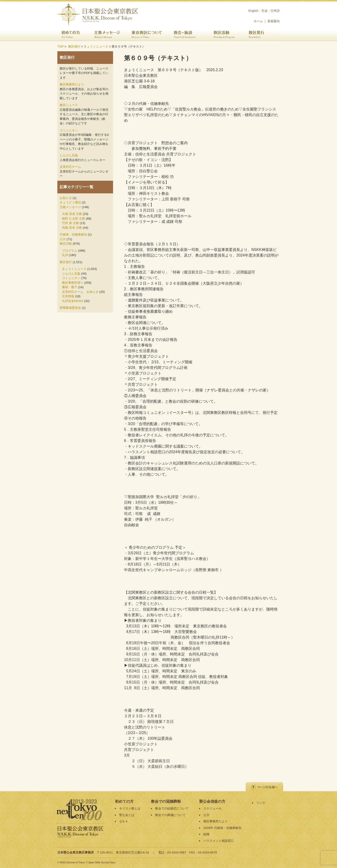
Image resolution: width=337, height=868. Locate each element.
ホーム (258, 21)
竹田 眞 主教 (70, 223)
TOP (60, 46)
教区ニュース (69, 105)
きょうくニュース (96, 46)
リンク (261, 803)
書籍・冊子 (70, 287)
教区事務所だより (72, 84)
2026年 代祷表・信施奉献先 (222, 828)
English (253, 11)
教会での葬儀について (170, 815)
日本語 (275, 11)
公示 (63, 239)
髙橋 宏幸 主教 (72, 228)
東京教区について (149, 35)
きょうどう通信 (70, 202)
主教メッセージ (109, 35)
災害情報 (68, 296)
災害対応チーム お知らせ (80, 292)
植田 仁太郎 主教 (73, 219)
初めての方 (74, 35)
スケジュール (212, 808)
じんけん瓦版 (69, 155)
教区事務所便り (73, 283)
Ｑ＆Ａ (124, 821)
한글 (264, 11)
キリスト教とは (130, 808)
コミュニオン (69, 130)
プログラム (70, 251)
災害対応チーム (70, 167)
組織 (206, 834)
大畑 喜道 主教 (72, 214)
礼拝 (65, 255)
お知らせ (66, 198)
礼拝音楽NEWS (73, 301)
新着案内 (274, 21)
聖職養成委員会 (70, 308)
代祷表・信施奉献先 (73, 234)
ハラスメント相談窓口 (219, 841)
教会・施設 (190, 35)
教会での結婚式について (172, 808)
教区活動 (227, 35)
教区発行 (262, 35)
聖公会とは (127, 815)
